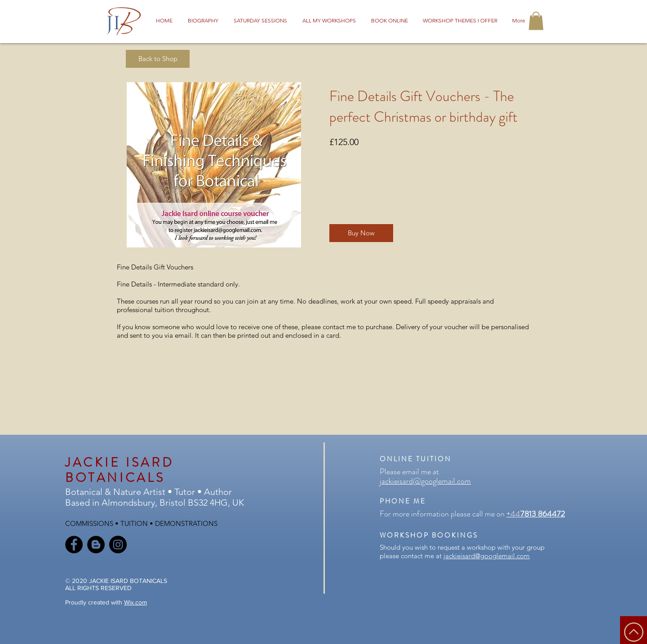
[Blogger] (96, 545)
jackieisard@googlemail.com (425, 481)
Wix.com (135, 602)
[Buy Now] (361, 233)
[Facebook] (74, 545)
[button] (536, 21)
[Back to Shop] (158, 59)
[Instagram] (118, 545)
